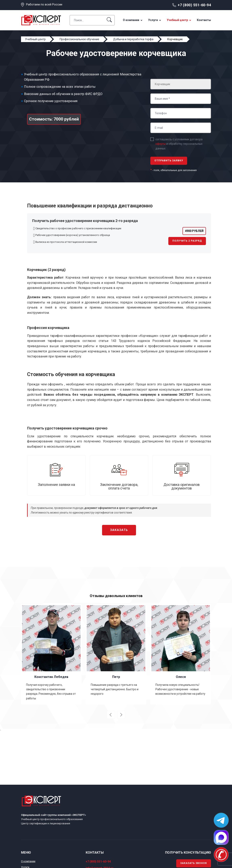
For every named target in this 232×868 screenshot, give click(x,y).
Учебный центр (177, 20)
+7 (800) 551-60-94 (194, 5)
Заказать (119, 530)
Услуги (153, 20)
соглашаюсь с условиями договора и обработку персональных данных (179, 144)
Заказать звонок (194, 863)
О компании (131, 20)
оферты (161, 144)
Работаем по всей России (44, 4)
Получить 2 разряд (187, 241)
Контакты (204, 20)
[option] (51, 654)
